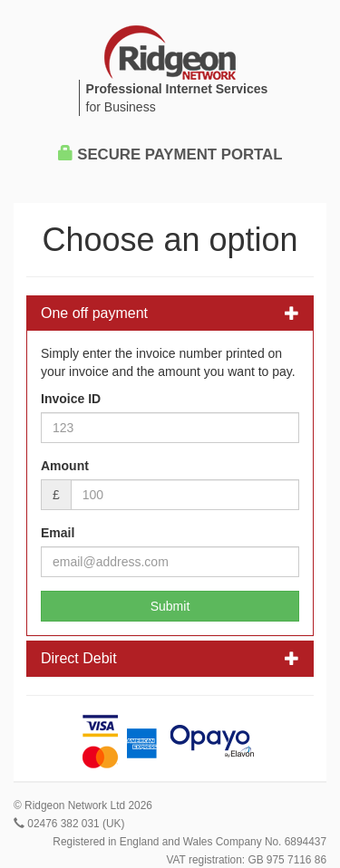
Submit (170, 606)
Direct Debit (170, 658)
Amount (65, 466)
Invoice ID (71, 399)
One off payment (170, 313)
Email (58, 533)
